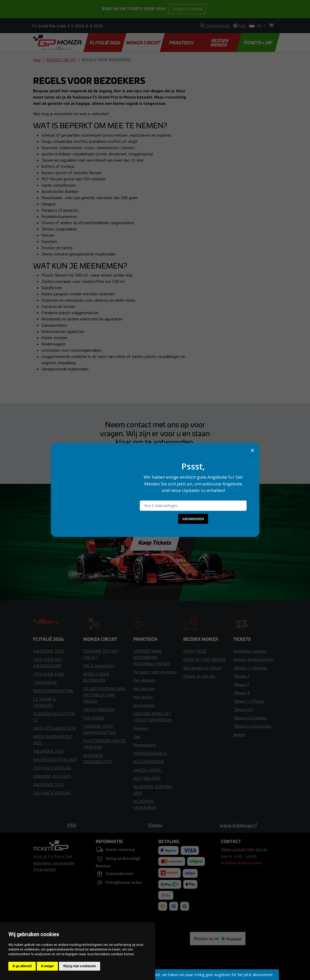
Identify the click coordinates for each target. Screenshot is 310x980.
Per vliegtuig (144, 680)
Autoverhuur (144, 705)
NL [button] (256, 26)
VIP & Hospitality (99, 666)
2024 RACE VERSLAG (52, 768)
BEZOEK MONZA (220, 42)
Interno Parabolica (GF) (254, 659)
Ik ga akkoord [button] (22, 966)
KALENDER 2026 (48, 651)
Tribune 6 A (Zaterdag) (252, 726)
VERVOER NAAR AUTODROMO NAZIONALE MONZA (152, 657)
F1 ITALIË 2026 (105, 42)
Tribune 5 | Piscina (249, 701)
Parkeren (141, 728)
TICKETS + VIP (258, 42)
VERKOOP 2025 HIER (52, 776)
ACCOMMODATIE (149, 762)
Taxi (137, 736)
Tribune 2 (241, 676)
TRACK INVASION (99, 709)
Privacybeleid (44, 869)
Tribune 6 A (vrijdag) (250, 718)
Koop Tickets (155, 542)
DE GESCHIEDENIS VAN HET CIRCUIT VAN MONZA (104, 695)
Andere (239, 734)
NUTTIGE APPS (147, 778)
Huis (37, 60)
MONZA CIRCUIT (143, 42)
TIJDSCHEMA (45, 682)
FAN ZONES (94, 718)
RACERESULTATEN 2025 (55, 759)
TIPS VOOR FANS (49, 674)
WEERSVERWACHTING (53, 691)
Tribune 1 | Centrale (250, 668)
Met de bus (143, 697)
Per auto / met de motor (155, 672)
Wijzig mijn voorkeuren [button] (80, 966)
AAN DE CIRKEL (147, 770)
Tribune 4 (241, 693)
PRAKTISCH (181, 42)
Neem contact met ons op (155, 457)
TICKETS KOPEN (188, 9)
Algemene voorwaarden (54, 863)
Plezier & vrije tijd (199, 676)
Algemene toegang (250, 651)
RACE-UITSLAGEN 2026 (54, 728)
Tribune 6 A (243, 709)
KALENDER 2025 (48, 751)
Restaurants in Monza (202, 668)
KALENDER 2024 (48, 784)
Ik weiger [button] (47, 966)
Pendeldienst (145, 745)
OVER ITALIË (195, 651)
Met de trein (144, 689)
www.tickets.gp (238, 825)
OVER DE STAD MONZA (204, 659)
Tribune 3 (241, 684)
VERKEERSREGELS (150, 753)
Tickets (155, 825)
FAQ (72, 825)
